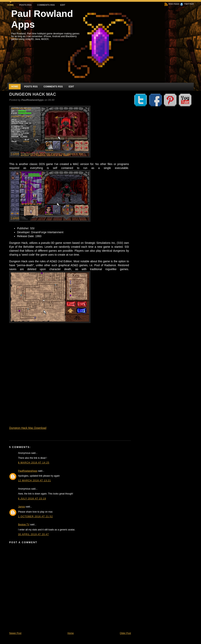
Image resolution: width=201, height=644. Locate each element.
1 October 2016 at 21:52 (35, 516)
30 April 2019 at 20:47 (33, 534)
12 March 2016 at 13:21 (34, 481)
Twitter (187, 4)
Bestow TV (24, 525)
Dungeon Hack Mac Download (28, 428)
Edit (63, 5)
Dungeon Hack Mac (33, 94)
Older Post (125, 633)
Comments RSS (46, 5)
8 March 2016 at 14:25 (34, 463)
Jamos (21, 507)
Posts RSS (25, 5)
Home (11, 5)
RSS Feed (172, 4)
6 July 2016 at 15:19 (32, 499)
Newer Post (15, 633)
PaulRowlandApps (28, 471)
